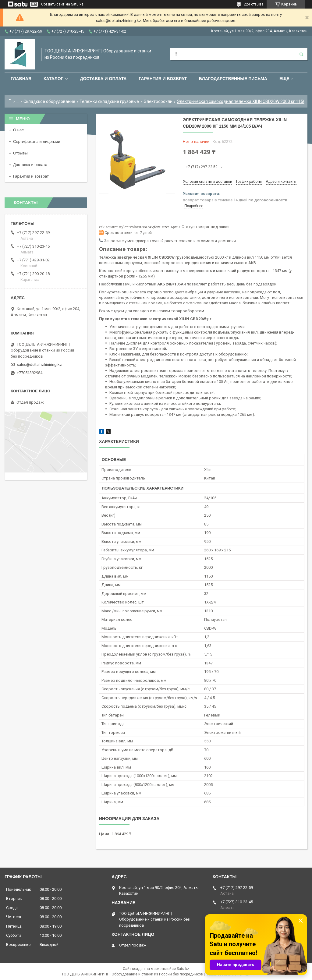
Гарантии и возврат (31, 176)
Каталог (53, 79)
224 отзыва (254, 4)
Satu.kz (183, 969)
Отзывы (20, 153)
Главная (21, 79)
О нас (18, 130)
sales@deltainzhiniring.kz (39, 364)
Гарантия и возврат (163, 79)
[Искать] (301, 54)
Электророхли (158, 101)
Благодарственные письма (233, 79)
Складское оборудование (49, 101)
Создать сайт (53, 4)
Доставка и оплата (103, 79)
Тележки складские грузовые (109, 101)
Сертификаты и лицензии (37, 142)
